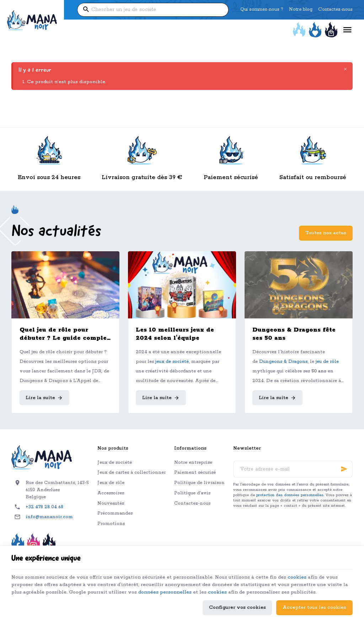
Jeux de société (115, 463)
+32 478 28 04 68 (44, 507)
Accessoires (111, 493)
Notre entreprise (193, 463)
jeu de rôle (327, 362)
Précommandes (115, 513)
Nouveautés (111, 503)
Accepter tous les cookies (314, 608)
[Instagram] (33, 544)
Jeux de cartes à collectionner (132, 472)
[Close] (345, 70)
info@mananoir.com (49, 517)
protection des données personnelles (290, 495)
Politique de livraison (199, 483)
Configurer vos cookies (237, 608)
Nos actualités (56, 232)
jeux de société (172, 362)
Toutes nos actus (326, 233)
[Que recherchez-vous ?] (153, 10)
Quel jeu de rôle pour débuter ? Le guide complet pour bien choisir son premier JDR (65, 334)
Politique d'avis (192, 493)
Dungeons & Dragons (283, 362)
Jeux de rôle (111, 483)
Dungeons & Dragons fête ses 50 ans (294, 334)
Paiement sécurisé (195, 472)
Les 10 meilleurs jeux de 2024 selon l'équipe (175, 334)
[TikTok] (49, 544)
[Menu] (347, 30)
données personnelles (165, 592)
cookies (297, 577)
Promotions (111, 524)
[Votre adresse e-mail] (293, 469)
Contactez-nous (192, 503)
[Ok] (344, 469)
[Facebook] (18, 544)
